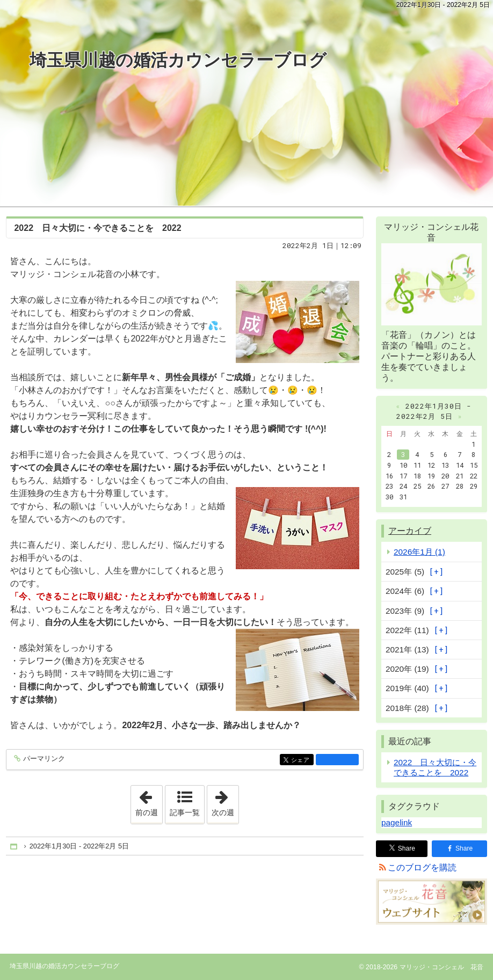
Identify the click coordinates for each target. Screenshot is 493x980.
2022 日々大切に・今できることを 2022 (97, 228)
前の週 (149, 801)
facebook (337, 759)
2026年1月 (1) (419, 552)
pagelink (397, 822)
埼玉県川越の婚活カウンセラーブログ (178, 60)
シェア (302, 761)
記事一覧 (185, 812)
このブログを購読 (422, 868)
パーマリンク (43, 759)
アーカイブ (410, 531)
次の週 (225, 801)
